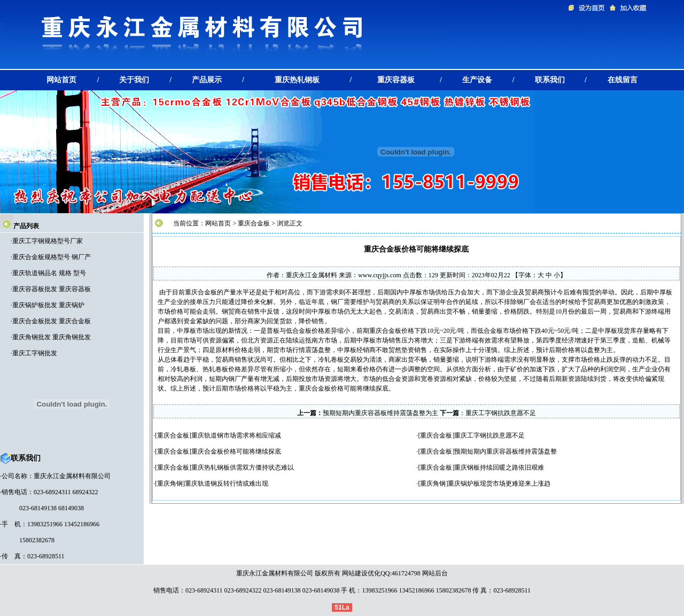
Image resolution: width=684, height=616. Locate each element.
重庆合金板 (254, 223)
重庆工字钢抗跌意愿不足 (501, 413)
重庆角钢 (170, 484)
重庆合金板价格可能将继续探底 (236, 451)
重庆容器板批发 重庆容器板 (52, 289)
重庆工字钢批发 (35, 353)
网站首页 (218, 223)
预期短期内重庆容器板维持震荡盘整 (506, 451)
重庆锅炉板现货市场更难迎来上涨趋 (499, 484)
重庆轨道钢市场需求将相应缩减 (236, 435)
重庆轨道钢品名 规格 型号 (49, 273)
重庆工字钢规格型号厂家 (48, 241)
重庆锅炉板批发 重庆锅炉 (48, 305)
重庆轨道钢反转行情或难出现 (227, 484)
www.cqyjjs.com (380, 275)
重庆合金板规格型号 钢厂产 (52, 257)
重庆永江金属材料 (312, 275)
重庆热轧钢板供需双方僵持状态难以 (243, 467)
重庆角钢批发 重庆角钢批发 (52, 337)
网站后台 (435, 573)
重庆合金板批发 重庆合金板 (52, 321)
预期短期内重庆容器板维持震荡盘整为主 (380, 413)
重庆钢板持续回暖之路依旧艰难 (499, 467)
